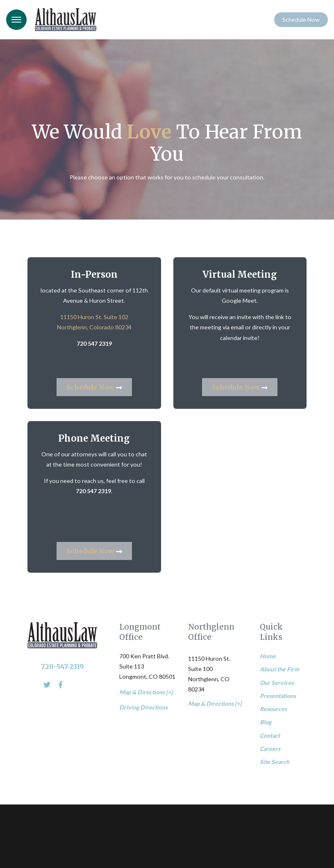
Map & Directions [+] (146, 692)
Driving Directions (143, 707)
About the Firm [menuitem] (279, 669)
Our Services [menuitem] (277, 683)
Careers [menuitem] (270, 749)
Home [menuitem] (268, 656)
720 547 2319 (94, 343)
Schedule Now (301, 19)
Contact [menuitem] (270, 735)
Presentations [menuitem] (278, 696)
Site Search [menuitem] (275, 762)
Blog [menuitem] (266, 722)
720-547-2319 (62, 666)
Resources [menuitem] (273, 709)
